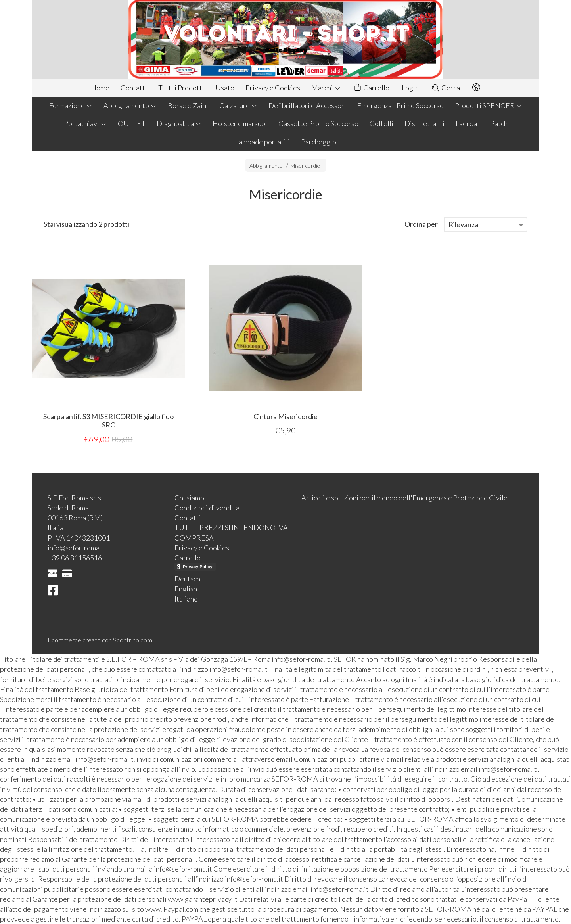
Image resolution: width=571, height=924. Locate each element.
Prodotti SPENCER (489, 105)
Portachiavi (85, 123)
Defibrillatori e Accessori (307, 105)
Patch (499, 123)
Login (410, 88)
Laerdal (467, 123)
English (186, 589)
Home (100, 88)
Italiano (186, 599)
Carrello (371, 88)
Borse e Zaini (188, 105)
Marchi (326, 88)
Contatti (134, 88)
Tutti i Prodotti (181, 88)
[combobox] (486, 224)
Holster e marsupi (240, 123)
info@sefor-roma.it (77, 548)
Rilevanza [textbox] (463, 224)
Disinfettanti (424, 123)
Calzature (238, 105)
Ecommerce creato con (100, 640)
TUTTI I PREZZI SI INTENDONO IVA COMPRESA (231, 532)
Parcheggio (319, 142)
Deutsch (187, 579)
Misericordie (305, 166)
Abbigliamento (130, 105)
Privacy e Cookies (273, 88)
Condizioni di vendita (207, 508)
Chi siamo (189, 498)
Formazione (71, 105)
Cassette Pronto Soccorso (318, 123)
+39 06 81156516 (75, 558)
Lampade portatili (263, 142)
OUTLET (132, 123)
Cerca (445, 88)
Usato (225, 88)
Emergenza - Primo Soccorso (400, 105)
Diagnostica (179, 123)
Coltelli (381, 123)
